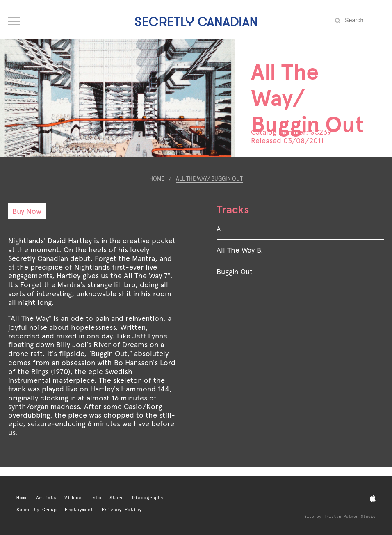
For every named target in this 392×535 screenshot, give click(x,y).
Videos (73, 498)
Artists (46, 498)
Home (157, 179)
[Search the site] (363, 20)
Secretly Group (36, 510)
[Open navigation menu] (15, 19)
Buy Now (27, 211)
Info (96, 498)
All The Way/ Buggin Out (209, 179)
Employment (79, 510)
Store (117, 498)
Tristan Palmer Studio (350, 516)
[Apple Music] (373, 499)
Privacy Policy (122, 510)
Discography (148, 498)
